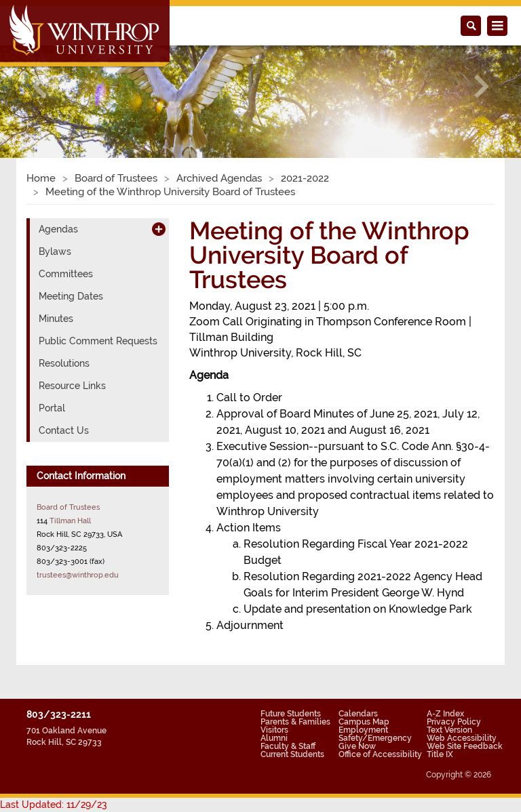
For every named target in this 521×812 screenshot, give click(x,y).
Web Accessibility (462, 738)
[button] (39, 86)
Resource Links (72, 386)
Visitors (274, 730)
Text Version (449, 730)
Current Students (292, 754)
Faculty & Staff (288, 746)
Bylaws (55, 251)
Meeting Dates (71, 296)
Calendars (358, 714)
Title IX (440, 754)
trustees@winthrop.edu (78, 575)
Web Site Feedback (465, 746)
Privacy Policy (454, 722)
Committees (66, 274)
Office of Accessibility (380, 754)
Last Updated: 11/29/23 (54, 805)
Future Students (291, 714)
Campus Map (364, 722)
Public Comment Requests (98, 341)
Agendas (58, 229)
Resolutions (64, 363)
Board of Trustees (116, 178)
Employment (363, 730)
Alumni (274, 738)
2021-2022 (305, 178)
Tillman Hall (70, 521)
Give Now (357, 746)
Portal (52, 408)
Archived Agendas (219, 178)
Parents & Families (295, 722)
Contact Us (64, 430)
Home (41, 178)
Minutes (56, 319)
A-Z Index (445, 714)
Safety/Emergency (375, 738)
